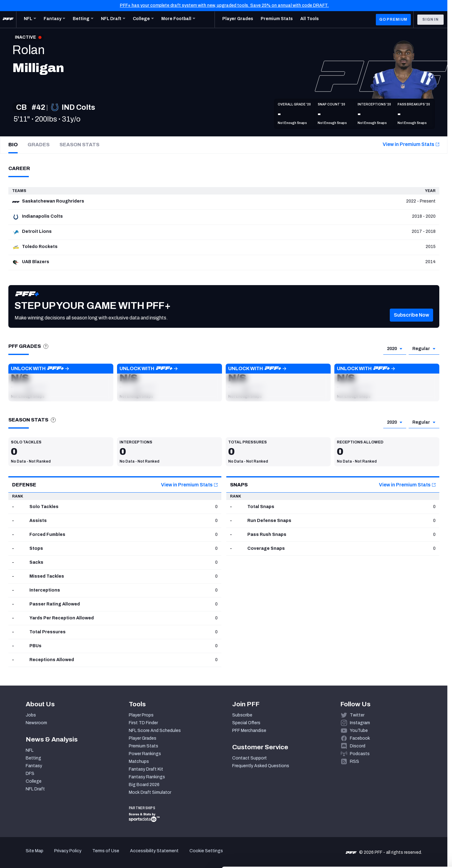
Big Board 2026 (144, 785)
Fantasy (34, 766)
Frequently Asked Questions (261, 766)
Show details (96, 856)
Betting (33, 758)
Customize (401, 830)
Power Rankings (145, 754)
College (34, 781)
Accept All (400, 811)
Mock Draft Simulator (150, 792)
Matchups (139, 761)
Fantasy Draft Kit (146, 769)
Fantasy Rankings (147, 777)
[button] (411, 324)
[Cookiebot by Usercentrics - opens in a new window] (40, 856)
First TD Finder (143, 723)
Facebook (360, 738)
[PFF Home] (8, 19)
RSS (354, 761)
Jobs (31, 715)
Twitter (357, 715)
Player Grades (143, 738)
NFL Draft (35, 789)
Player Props (141, 715)
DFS (30, 774)
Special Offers (246, 723)
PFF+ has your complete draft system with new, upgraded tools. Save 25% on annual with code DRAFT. (224, 5)
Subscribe (242, 715)
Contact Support (250, 758)
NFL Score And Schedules (155, 731)
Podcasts (360, 754)
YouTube (359, 731)
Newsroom (36, 723)
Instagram (360, 723)
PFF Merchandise (249, 731)
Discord (358, 746)
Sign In (430, 19)
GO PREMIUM (393, 19)
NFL (30, 750)
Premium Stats (143, 746)
